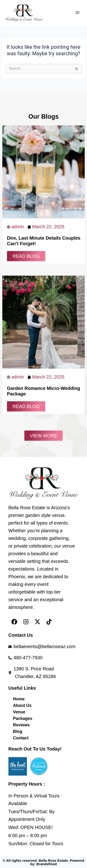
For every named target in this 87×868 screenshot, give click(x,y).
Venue (19, 712)
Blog (18, 731)
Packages (23, 718)
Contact (21, 738)
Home (19, 699)
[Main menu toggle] (77, 13)
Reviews (21, 725)
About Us (22, 705)
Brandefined (47, 864)
